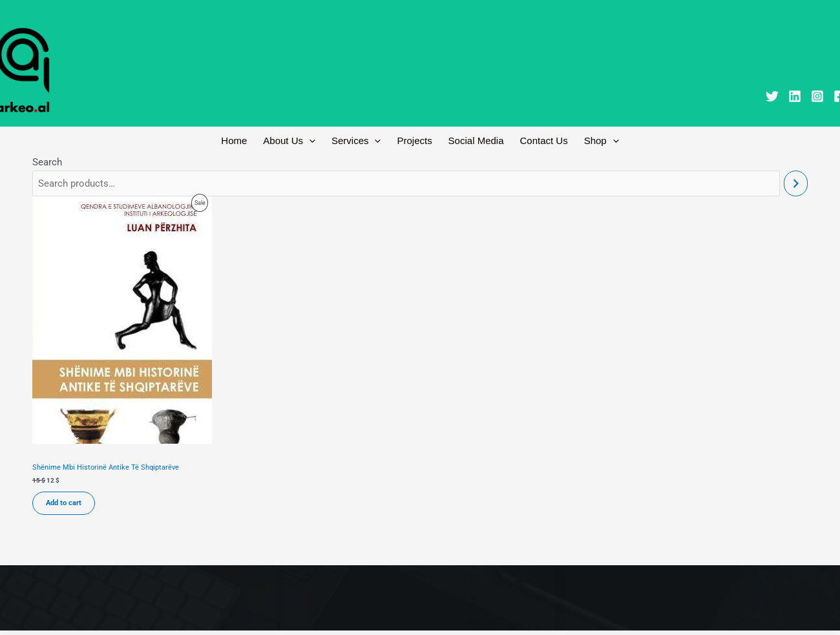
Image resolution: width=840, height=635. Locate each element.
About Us (296, 142)
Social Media (473, 142)
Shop (592, 142)
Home (244, 142)
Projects (414, 142)
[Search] (796, 187)
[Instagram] (817, 96)
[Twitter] (772, 96)
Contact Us (538, 142)
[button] (316, 142)
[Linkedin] (795, 96)
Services (360, 142)
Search (47, 165)
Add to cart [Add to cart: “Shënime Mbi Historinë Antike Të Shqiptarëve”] (64, 507)
